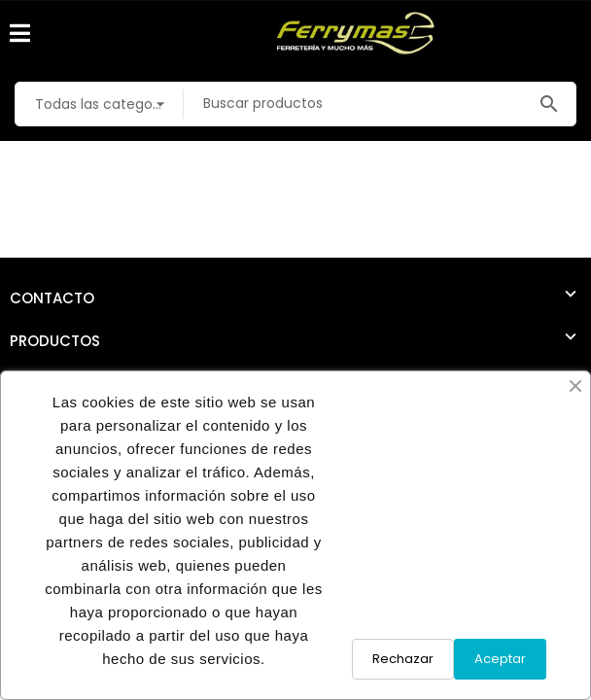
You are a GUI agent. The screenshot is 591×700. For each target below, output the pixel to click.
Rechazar (403, 659)
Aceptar (500, 659)
